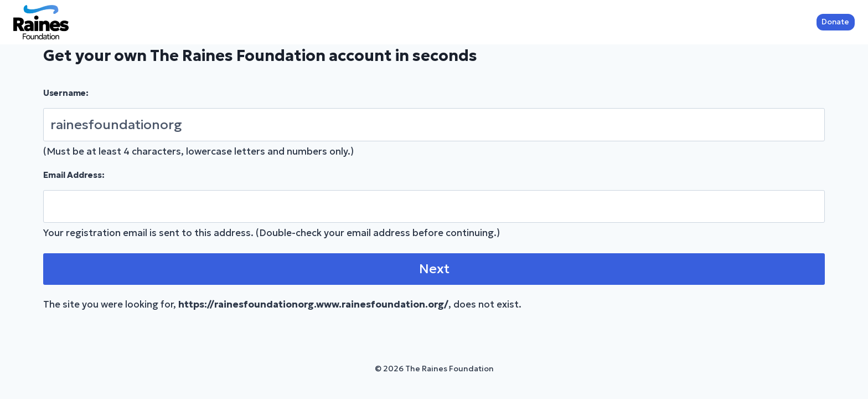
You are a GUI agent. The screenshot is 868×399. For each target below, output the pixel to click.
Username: (66, 93)
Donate (835, 22)
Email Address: (74, 175)
